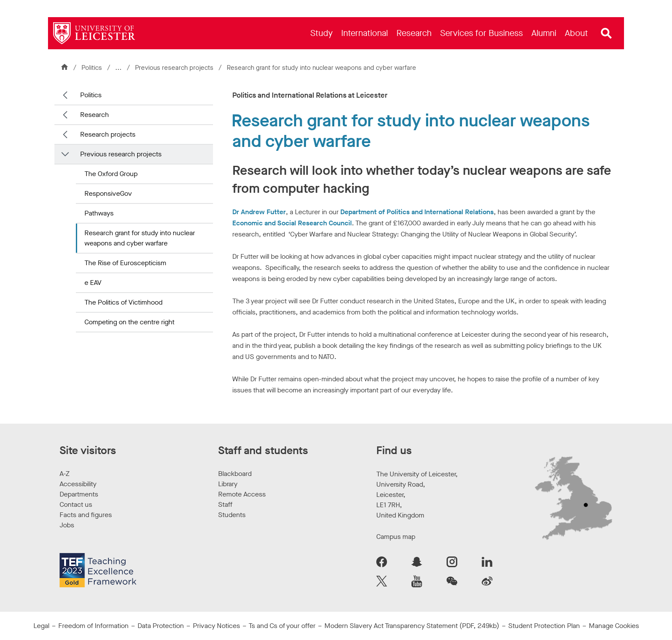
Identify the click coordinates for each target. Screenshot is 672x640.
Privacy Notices (216, 626)
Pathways (99, 213)
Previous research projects (175, 68)
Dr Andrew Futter (259, 212)
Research (94, 115)
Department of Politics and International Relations (417, 212)
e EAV (93, 283)
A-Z (64, 474)
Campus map (396, 537)
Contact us (76, 504)
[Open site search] (606, 33)
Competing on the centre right (129, 322)
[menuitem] (321, 33)
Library (228, 484)
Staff (225, 504)
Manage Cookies (614, 626)
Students (232, 515)
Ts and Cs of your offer (282, 626)
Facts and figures (86, 515)
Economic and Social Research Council (292, 223)
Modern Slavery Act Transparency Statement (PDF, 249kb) (412, 626)
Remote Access (242, 494)
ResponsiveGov (108, 193)
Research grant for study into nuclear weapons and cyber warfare (140, 238)
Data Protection (161, 626)
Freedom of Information (93, 626)
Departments (79, 494)
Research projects (108, 134)
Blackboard (235, 474)
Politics (92, 68)
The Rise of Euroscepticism (125, 263)
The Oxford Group (111, 174)
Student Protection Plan (544, 626)
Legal (41, 626)
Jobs (67, 525)
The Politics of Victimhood (123, 302)
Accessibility (78, 484)
